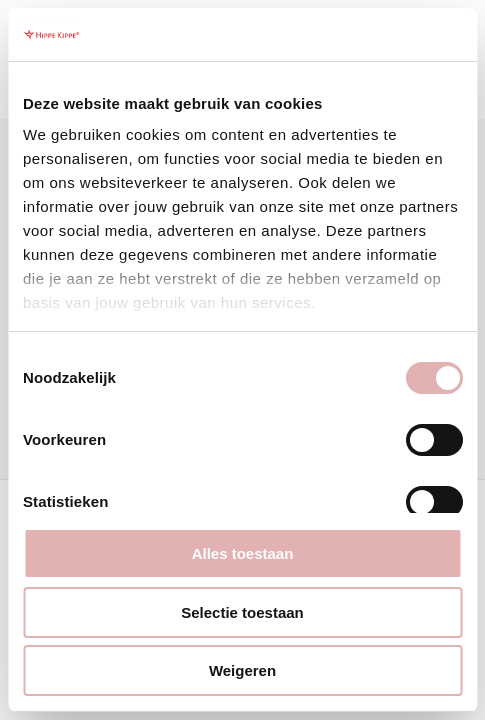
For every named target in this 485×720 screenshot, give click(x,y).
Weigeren (242, 670)
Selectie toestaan (242, 612)
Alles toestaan (243, 553)
